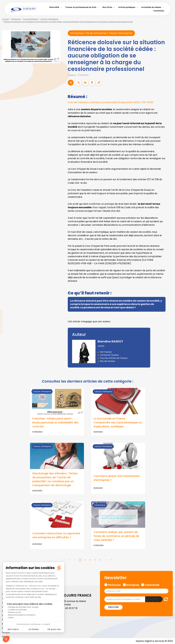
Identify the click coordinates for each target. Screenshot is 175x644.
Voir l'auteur (106, 352)
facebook (169, 304)
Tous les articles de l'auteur (114, 358)
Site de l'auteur (107, 361)
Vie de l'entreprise (30, 19)
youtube (169, 322)
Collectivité (152, 585)
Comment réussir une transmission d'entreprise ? (117, 478)
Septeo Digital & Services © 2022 (154, 641)
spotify (169, 334)
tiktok (169, 340)
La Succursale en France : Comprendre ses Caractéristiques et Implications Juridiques (118, 422)
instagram (169, 328)
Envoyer (113, 607)
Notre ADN (54, 7)
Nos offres (107, 7)
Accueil (5, 19)
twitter (169, 310)
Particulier (114, 585)
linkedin (169, 316)
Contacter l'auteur (109, 355)
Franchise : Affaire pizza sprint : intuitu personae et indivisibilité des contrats (55, 422)
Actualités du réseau (151, 7)
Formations (159, 11)
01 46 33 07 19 (70, 608)
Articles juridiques (127, 7)
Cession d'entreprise (49, 19)
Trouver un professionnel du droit (81, 7)
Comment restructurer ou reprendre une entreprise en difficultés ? (56, 535)
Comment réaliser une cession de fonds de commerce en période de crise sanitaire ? (116, 536)
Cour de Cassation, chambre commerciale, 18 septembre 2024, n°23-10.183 (111, 102)
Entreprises (16, 19)
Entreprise (133, 585)
